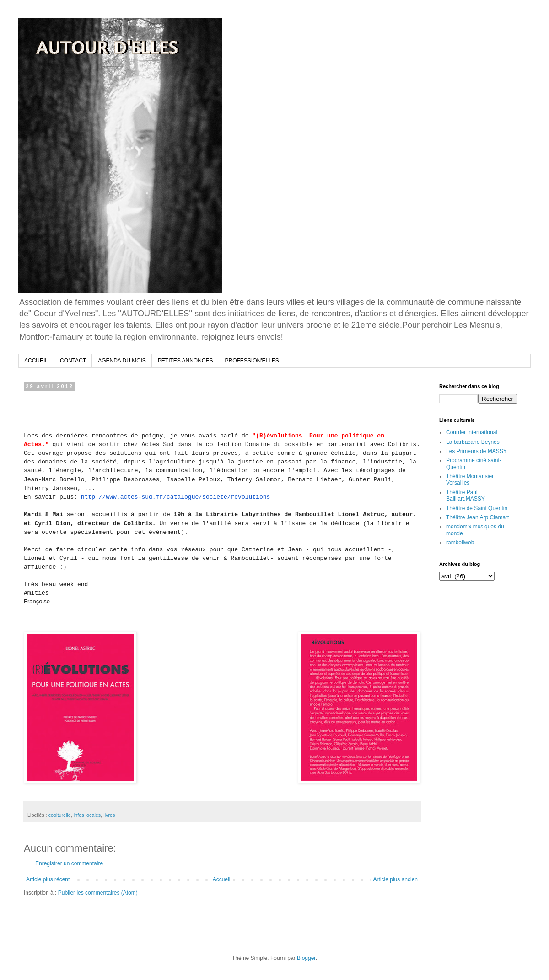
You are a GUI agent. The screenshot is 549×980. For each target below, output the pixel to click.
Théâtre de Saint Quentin (477, 508)
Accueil (222, 879)
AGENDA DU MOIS (122, 361)
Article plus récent (48, 879)
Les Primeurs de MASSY (476, 451)
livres (109, 815)
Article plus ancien (396, 879)
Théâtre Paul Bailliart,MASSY (466, 495)
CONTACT (73, 361)
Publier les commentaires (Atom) (98, 893)
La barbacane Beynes (473, 442)
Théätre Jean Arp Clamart (477, 517)
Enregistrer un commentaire (69, 863)
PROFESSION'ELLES (252, 361)
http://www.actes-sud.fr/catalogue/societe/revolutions (175, 497)
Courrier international (472, 432)
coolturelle (60, 815)
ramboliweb (460, 543)
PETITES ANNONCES (186, 361)
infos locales (87, 815)
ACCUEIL (36, 361)
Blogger (306, 958)
